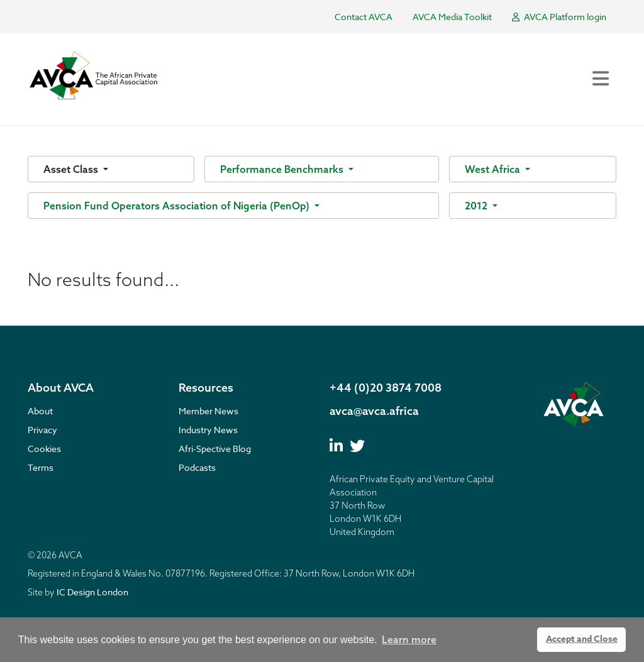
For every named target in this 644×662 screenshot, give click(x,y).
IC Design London (92, 592)
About (40, 411)
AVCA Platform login (559, 17)
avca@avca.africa (374, 411)
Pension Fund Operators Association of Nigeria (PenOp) (178, 206)
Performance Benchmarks (283, 169)
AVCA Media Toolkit (452, 17)
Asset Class (72, 169)
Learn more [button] (409, 639)
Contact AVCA (364, 17)
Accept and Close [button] (582, 639)
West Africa (494, 169)
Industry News (208, 430)
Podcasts (197, 467)
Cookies (44, 449)
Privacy (42, 430)
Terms (41, 467)
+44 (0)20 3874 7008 (386, 388)
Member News (208, 411)
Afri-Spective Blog (215, 449)
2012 (477, 206)
